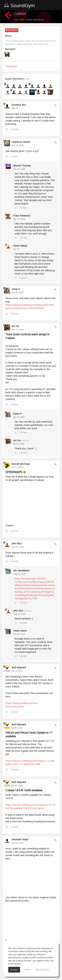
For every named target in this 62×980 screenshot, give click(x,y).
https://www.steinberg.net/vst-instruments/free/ (22, 705)
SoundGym (20, 5)
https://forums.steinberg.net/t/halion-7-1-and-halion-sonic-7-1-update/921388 (30, 762)
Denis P (16, 289)
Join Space (12, 30)
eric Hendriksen (21, 571)
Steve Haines (20, 246)
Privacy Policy (42, 969)
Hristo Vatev (20, 631)
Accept (14, 970)
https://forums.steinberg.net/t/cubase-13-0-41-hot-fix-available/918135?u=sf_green (31, 806)
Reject (28, 969)
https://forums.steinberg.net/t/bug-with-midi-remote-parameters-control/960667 (30, 306)
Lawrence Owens (21, 142)
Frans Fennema (22, 216)
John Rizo (17, 543)
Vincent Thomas (22, 166)
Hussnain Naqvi (20, 839)
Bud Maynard (19, 667)
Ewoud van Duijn (21, 464)
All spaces (11, 66)
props (14, 129)
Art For (15, 326)
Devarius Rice (19, 105)
